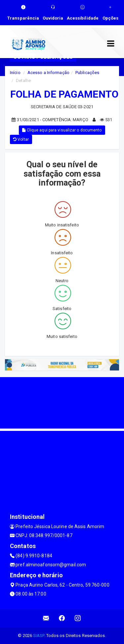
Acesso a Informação (48, 73)
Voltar (21, 139)
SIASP (39, 636)
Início (15, 73)
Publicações (87, 73)
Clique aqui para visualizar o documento (62, 130)
